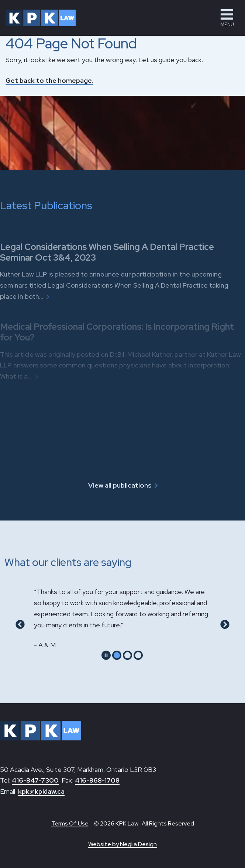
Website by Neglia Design (122, 844)
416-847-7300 (35, 780)
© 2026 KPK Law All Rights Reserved (144, 823)
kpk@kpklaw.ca (41, 791)
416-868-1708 (97, 780)
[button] (227, 18)
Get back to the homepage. (49, 80)
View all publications (120, 485)
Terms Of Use (70, 823)
